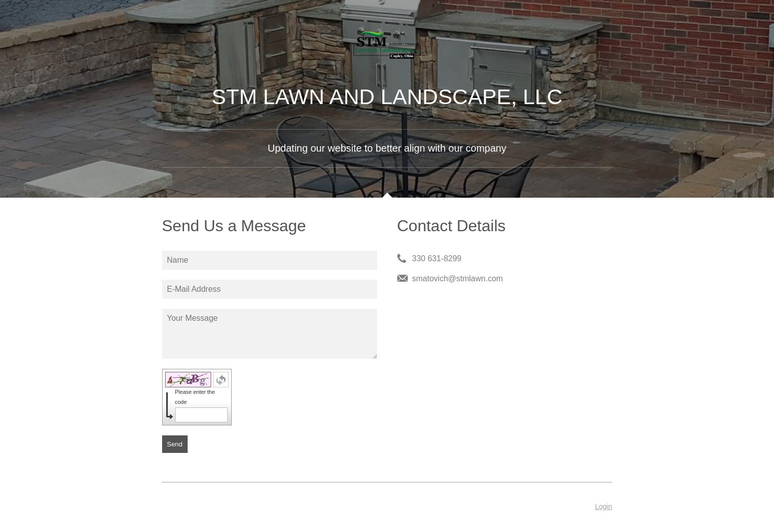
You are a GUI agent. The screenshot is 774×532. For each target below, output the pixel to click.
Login (603, 506)
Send (175, 444)
